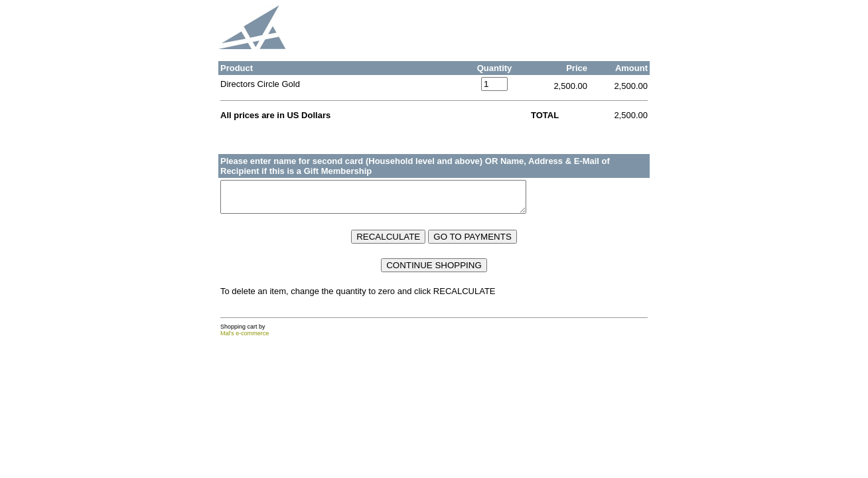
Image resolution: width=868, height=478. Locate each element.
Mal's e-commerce (245, 339)
